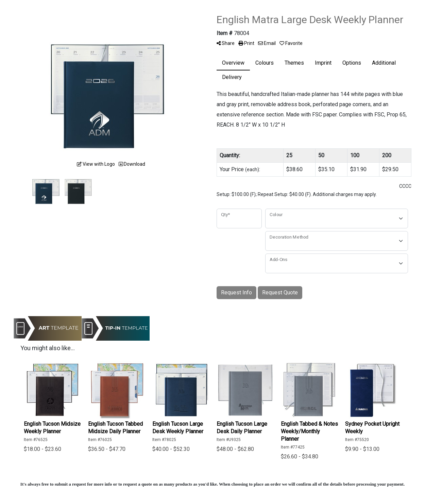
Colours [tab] (265, 63)
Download (132, 164)
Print (246, 43)
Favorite (291, 43)
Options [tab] (352, 63)
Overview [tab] (233, 63)
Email (267, 43)
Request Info (236, 292)
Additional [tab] (384, 63)
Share (226, 43)
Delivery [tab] (232, 77)
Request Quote (280, 292)
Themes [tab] (294, 63)
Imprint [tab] (323, 63)
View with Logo (96, 164)
